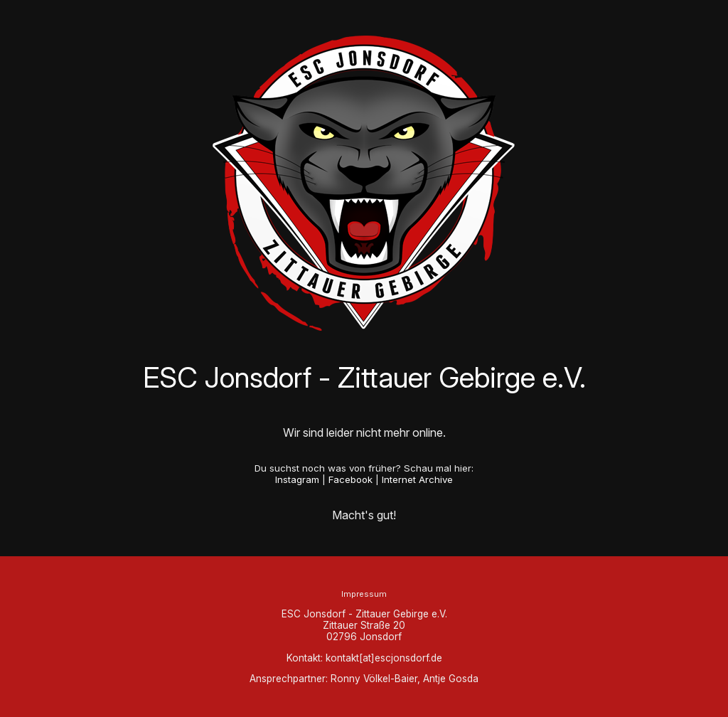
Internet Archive (417, 479)
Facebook (350, 479)
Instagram (297, 479)
